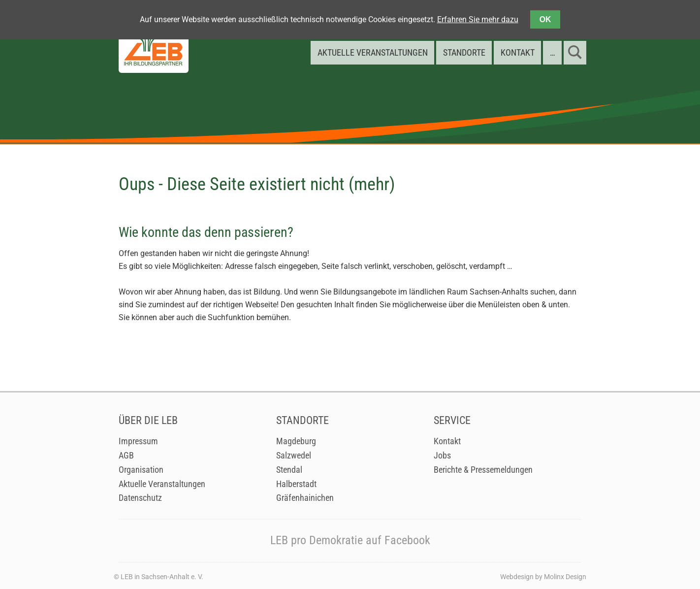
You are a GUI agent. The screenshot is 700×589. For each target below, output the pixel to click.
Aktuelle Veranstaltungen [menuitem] (373, 52)
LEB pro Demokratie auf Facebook (350, 540)
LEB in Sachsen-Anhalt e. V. (162, 577)
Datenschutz (140, 498)
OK (545, 19)
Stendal (289, 470)
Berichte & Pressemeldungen (483, 470)
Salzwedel (294, 456)
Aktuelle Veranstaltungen (162, 484)
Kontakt (447, 441)
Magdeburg (296, 441)
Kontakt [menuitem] (518, 52)
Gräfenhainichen (305, 498)
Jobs (442, 456)
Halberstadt (296, 484)
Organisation (141, 470)
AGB (126, 456)
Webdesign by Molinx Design (543, 577)
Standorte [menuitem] (464, 52)
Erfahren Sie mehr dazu (478, 19)
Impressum (138, 441)
